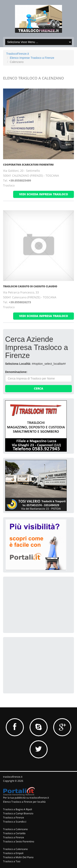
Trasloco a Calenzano (15, 829)
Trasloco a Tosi (12, 861)
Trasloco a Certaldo (14, 833)
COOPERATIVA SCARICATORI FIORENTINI (28, 165)
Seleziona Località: (18, 364)
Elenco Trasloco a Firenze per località (24, 802)
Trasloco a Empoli (13, 853)
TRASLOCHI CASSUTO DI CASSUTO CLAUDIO (30, 286)
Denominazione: (16, 372)
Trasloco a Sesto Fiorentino (19, 841)
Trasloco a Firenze (14, 817)
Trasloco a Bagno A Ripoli (18, 809)
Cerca (38, 388)
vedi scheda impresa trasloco (44, 194)
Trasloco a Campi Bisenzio (18, 813)
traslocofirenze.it (13, 777)
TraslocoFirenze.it (18, 54)
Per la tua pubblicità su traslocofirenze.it (26, 798)
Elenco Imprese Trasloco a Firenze (32, 58)
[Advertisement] (36, 604)
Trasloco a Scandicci (15, 822)
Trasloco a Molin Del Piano (18, 857)
